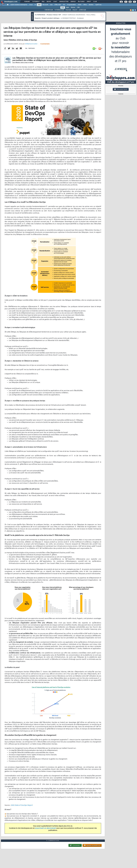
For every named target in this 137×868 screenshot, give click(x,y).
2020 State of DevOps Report (22, 805)
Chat (55, 2)
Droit (89, 2)
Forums (27, 2)
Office (85, 5)
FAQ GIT (75, 10)
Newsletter (64, 2)
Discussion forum (121, 89)
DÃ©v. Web (58, 5)
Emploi (73, 2)
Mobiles (91, 5)
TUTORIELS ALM (59, 10)
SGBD (80, 5)
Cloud (31, 5)
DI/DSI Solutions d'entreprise (19, 5)
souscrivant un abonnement (46, 828)
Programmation (71, 5)
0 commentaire (45, 44)
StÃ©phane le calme (31, 44)
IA (35, 5)
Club (95, 2)
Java (51, 5)
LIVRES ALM (82, 10)
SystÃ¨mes (98, 5)
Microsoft (45, 5)
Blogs (49, 2)
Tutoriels (36, 2)
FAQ (43, 2)
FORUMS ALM (49, 10)
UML (78, 7)
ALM (39, 5)
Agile (67, 7)
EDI (64, 5)
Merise (73, 7)
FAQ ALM (68, 10)
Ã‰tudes (81, 2)
